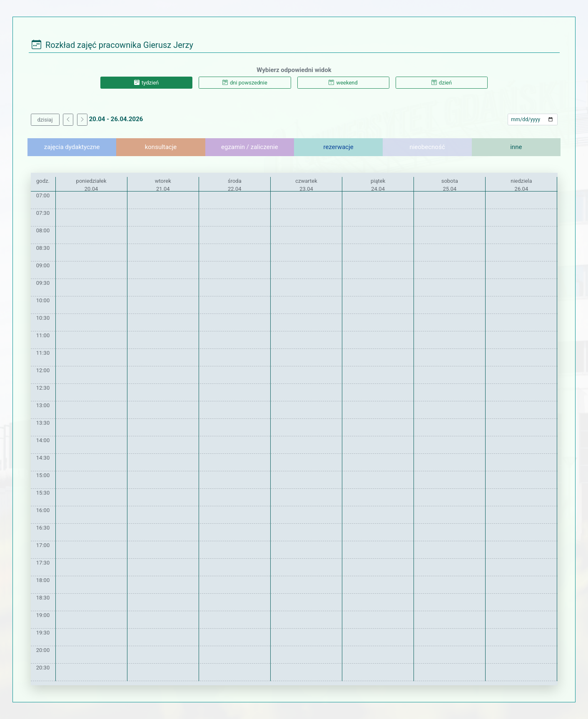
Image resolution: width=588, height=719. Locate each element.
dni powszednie (245, 83)
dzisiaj (45, 120)
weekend (343, 83)
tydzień (146, 83)
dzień (442, 83)
